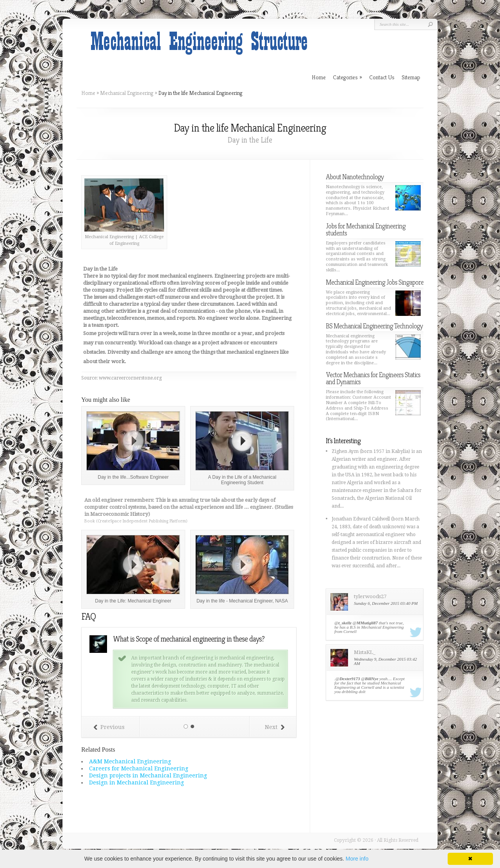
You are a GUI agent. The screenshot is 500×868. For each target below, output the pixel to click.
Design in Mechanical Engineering (137, 782)
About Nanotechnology (355, 177)
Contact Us (382, 77)
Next (275, 727)
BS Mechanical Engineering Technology (374, 326)
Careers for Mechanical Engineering (139, 768)
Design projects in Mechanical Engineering (148, 775)
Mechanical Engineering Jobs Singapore (375, 282)
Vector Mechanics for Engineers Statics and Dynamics (373, 378)
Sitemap (411, 77)
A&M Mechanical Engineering (130, 761)
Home (88, 93)
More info (357, 859)
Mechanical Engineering (127, 93)
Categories (347, 77)
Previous (109, 727)
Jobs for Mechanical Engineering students (366, 229)
